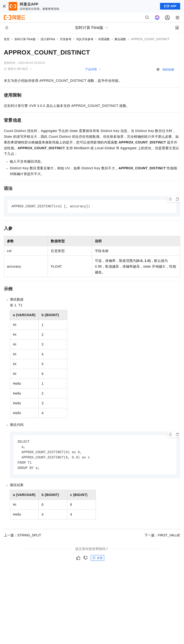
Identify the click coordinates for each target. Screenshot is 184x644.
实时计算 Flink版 (25, 39)
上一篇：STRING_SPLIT (23, 537)
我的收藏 (168, 70)
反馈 (98, 560)
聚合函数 (120, 39)
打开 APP (170, 6)
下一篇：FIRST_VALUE (162, 537)
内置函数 (104, 39)
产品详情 (91, 69)
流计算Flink (48, 39)
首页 (7, 39)
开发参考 (66, 39)
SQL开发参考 (85, 39)
